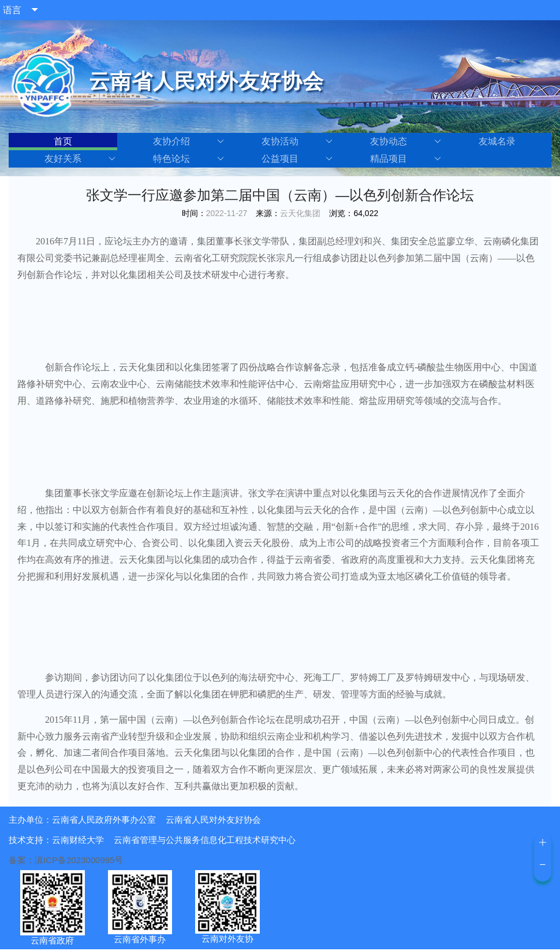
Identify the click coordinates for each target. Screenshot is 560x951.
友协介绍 (188, 142)
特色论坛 (188, 159)
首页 (63, 141)
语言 (12, 10)
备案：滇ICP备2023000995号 (66, 860)
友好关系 (80, 159)
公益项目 (297, 159)
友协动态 (406, 142)
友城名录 (497, 141)
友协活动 (297, 142)
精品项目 (406, 159)
